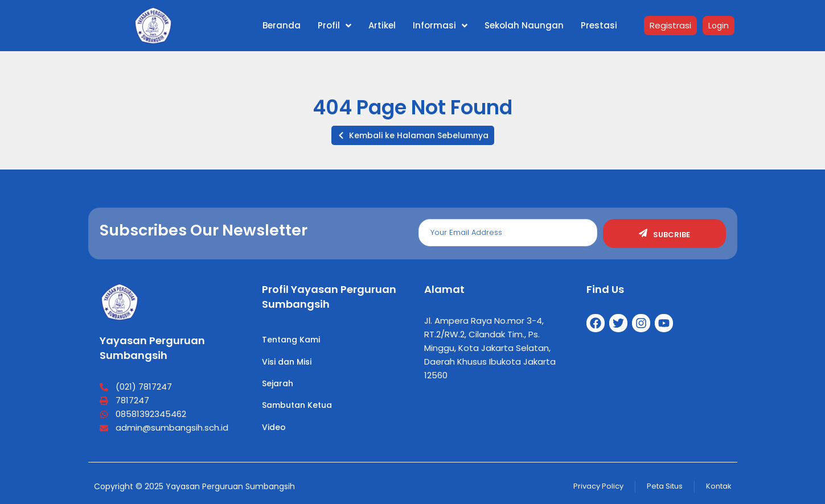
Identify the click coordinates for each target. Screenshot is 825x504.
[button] (413, 135)
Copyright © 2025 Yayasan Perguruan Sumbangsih (194, 486)
